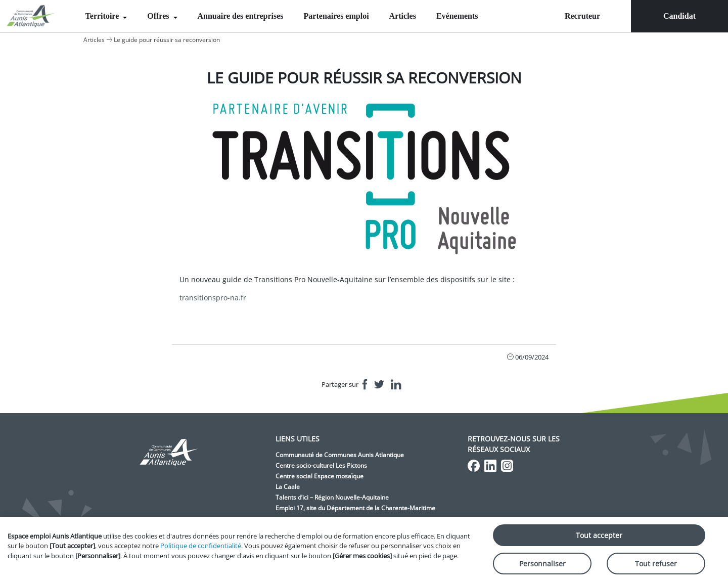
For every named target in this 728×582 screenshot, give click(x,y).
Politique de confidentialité (201, 546)
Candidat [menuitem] (679, 16)
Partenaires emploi (336, 16)
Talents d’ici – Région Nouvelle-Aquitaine (332, 497)
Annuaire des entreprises (241, 16)
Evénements (457, 16)
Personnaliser (542, 564)
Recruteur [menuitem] (582, 16)
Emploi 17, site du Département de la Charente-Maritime (355, 508)
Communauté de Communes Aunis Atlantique (340, 455)
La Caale (288, 487)
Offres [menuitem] (159, 16)
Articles (403, 16)
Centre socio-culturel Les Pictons (321, 465)
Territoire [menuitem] (103, 16)
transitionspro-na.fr (213, 298)
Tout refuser (656, 564)
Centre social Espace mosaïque (320, 476)
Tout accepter (599, 535)
